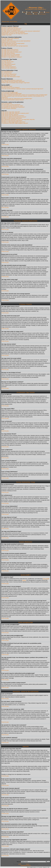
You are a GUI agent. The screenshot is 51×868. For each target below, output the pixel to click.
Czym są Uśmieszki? (6, 63)
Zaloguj (35, 14)
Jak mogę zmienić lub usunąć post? (10, 51)
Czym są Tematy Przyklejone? (9, 67)
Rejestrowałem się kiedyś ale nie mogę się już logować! (15, 34)
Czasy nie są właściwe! (7, 40)
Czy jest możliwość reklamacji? (9, 108)
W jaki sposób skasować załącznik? (10, 114)
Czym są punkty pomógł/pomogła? (10, 92)
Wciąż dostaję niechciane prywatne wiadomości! (13, 81)
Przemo (24, 580)
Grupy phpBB (46, 579)
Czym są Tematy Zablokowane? (9, 68)
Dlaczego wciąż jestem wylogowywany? (11, 30)
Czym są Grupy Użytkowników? (9, 74)
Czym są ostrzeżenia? (7, 103)
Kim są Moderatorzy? (6, 73)
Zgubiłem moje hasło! (7, 35)
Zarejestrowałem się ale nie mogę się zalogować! (13, 32)
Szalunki (29, 865)
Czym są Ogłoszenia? (7, 66)
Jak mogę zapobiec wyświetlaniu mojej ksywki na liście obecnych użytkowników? (21, 31)
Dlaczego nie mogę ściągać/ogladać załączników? (13, 122)
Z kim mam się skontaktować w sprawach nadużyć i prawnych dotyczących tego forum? (22, 89)
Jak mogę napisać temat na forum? (10, 50)
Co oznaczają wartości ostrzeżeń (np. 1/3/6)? (12, 106)
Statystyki (47, 12)
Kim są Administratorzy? (7, 72)
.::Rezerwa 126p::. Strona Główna (9, 22)
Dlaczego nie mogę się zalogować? (10, 27)
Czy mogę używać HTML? (8, 62)
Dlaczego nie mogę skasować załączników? (12, 121)
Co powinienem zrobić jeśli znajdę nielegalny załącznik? (15, 123)
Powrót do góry (5, 145)
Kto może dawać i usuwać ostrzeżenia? (11, 105)
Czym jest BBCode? (6, 61)
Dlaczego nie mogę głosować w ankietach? (12, 57)
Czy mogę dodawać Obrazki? (8, 64)
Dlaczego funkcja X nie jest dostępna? (11, 88)
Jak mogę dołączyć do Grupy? (9, 75)
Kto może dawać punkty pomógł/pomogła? (12, 94)
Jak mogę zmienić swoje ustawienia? (10, 38)
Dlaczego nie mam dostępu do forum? (11, 56)
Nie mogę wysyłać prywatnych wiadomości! (12, 80)
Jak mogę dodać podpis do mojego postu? (12, 52)
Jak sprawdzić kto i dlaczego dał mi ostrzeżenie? (13, 107)
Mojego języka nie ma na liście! (9, 42)
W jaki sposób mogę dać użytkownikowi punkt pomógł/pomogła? (17, 99)
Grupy (41, 12)
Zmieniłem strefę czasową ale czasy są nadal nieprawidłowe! (16, 41)
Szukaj (28, 12)
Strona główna (42, 14)
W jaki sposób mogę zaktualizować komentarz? (13, 116)
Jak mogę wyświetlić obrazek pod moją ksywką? (13, 43)
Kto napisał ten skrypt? (7, 86)
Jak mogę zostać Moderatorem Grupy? (11, 77)
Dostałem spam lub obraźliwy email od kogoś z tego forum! (15, 83)
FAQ (24, 12)
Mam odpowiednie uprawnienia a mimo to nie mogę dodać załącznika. (18, 119)
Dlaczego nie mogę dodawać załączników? (12, 118)
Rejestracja (29, 14)
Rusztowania (24, 865)
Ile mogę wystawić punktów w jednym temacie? (13, 100)
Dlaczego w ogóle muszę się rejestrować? (11, 29)
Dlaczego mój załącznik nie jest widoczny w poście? (14, 117)
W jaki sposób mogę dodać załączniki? (11, 112)
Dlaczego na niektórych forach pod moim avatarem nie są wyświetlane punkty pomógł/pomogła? (24, 95)
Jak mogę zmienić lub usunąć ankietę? (11, 55)
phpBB (20, 864)
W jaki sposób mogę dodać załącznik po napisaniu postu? (15, 113)
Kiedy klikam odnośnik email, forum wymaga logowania (15, 46)
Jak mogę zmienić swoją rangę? (9, 45)
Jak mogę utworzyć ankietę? (8, 53)
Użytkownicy (35, 12)
